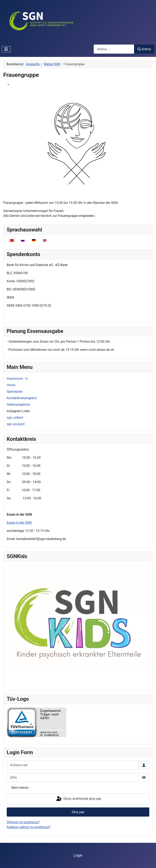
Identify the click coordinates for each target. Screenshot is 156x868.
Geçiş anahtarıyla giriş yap (78, 799)
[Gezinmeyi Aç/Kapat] (6, 49)
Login (78, 855)
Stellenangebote (18, 405)
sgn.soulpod (16, 424)
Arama (144, 49)
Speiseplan (15, 392)
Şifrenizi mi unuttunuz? (23, 822)
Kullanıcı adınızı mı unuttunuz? (29, 827)
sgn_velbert (15, 418)
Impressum (15, 379)
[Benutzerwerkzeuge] (8, 85)
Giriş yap (78, 812)
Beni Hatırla (20, 788)
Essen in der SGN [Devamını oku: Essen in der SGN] (19, 523)
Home (11, 385)
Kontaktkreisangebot (22, 398)
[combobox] (114, 49)
